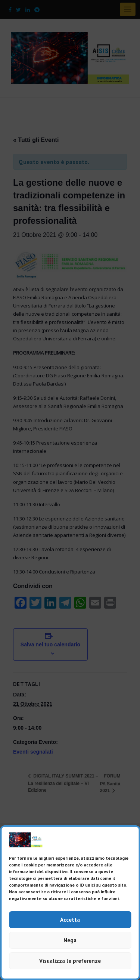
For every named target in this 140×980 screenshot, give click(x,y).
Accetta (70, 920)
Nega (70, 940)
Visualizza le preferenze (70, 961)
